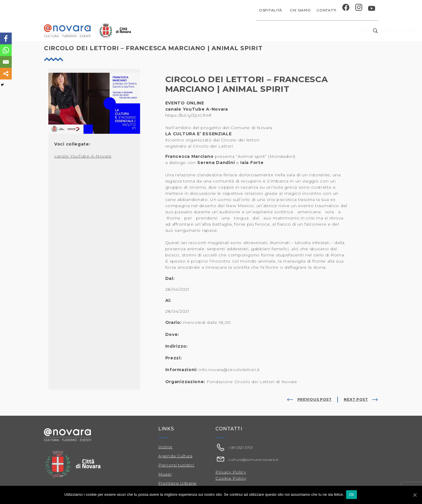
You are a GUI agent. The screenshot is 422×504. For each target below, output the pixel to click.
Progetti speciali (250, 31)
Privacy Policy (231, 472)
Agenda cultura (205, 31)
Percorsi (352, 31)
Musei (165, 474)
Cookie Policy (231, 478)
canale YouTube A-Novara (83, 156)
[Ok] (415, 495)
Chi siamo (300, 10)
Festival (286, 31)
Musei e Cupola (318, 31)
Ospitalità (272, 10)
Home (173, 31)
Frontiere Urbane (177, 483)
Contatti (326, 10)
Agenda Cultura (175, 456)
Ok (352, 495)
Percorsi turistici (176, 465)
